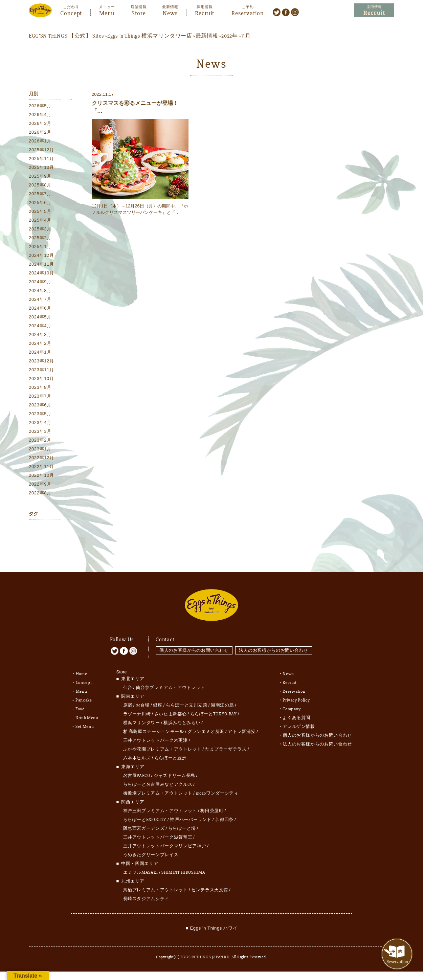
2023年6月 (40, 405)
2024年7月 (40, 300)
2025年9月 (40, 176)
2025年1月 (40, 247)
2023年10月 (41, 379)
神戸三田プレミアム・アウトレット (160, 806)
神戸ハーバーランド (191, 815)
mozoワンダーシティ (217, 789)
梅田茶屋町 (212, 806)
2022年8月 (40, 493)
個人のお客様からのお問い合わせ (194, 645)
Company (292, 705)
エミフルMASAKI (141, 868)
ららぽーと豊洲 (171, 754)
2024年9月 (40, 282)
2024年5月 (40, 317)
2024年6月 (40, 308)
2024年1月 (40, 352)
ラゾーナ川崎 (137, 710)
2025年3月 (40, 229)
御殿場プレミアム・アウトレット (158, 789)
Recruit (205, 13)
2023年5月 (40, 414)
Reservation (248, 13)
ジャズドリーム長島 (174, 771)
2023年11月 (41, 370)
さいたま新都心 (171, 710)
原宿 (128, 701)
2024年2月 (40, 344)
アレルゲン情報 (299, 722)
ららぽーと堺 (182, 824)
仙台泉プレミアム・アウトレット (170, 683)
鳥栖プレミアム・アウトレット (155, 886)
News (170, 13)
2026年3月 (40, 124)
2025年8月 (40, 185)
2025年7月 (40, 194)
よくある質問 (296, 713)
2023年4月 (40, 423)
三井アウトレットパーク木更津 (155, 736)
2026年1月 (40, 141)
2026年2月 (40, 132)
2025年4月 (40, 220)
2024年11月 (41, 264)
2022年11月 (41, 467)
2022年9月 (40, 484)
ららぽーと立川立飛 (187, 701)
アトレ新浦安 (242, 727)
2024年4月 (40, 326)
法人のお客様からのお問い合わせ (274, 645)
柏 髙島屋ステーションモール (154, 727)
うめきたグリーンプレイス (151, 850)
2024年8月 (40, 291)
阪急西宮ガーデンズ (144, 824)
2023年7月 (40, 396)
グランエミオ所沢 (206, 727)
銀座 (158, 701)
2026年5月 (40, 106)
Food (80, 705)
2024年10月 (41, 273)
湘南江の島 (222, 701)
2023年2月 (40, 440)
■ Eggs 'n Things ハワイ (211, 924)
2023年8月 (40, 388)
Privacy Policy (296, 696)
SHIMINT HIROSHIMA (183, 868)
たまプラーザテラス (226, 745)
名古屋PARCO (137, 771)
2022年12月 (41, 458)
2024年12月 (41, 256)
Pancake (84, 696)
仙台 (128, 683)
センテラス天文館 (210, 886)
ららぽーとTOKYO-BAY (214, 710)
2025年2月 (40, 238)
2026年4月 (40, 115)
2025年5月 (40, 212)
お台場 (143, 701)
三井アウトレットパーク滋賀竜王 (158, 833)
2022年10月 (41, 476)
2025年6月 (40, 203)
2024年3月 (40, 335)
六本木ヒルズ (137, 754)
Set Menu (85, 722)
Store (139, 13)
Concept (71, 13)
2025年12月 (41, 150)
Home (82, 669)
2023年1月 (40, 449)
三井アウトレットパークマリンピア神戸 (165, 842)
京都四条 (224, 815)
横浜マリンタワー (142, 718)
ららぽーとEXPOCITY (145, 815)
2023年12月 (41, 361)
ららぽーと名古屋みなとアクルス (158, 780)
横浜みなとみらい (182, 718)
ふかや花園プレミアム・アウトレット (162, 745)
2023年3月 (40, 432)
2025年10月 (41, 168)
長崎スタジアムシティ (146, 894)
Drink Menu (87, 713)
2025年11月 (41, 159)
